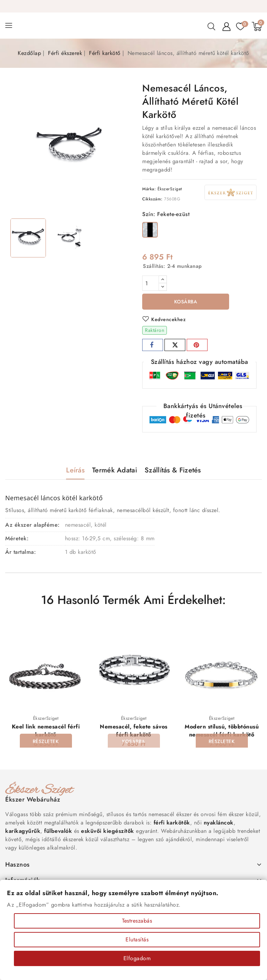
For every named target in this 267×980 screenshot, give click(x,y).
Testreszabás (137, 921)
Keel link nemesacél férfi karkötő (46, 731)
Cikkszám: (152, 199)
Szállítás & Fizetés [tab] (173, 470)
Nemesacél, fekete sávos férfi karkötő (134, 731)
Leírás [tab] (75, 470)
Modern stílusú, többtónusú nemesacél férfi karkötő (222, 731)
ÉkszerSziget (170, 189)
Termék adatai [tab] (115, 470)
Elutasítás (137, 939)
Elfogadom (137, 958)
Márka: (149, 189)
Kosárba (186, 302)
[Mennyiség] (151, 283)
